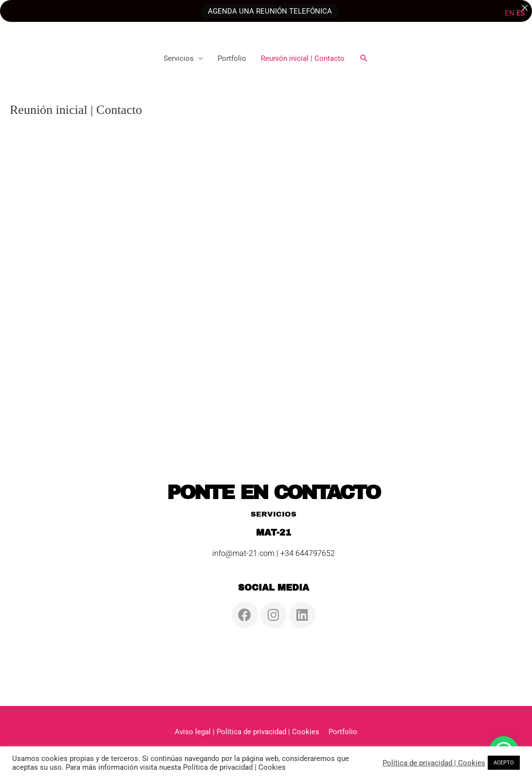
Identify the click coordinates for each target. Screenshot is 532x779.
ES (521, 13)
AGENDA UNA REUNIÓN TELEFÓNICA (270, 11)
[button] (364, 58)
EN (510, 13)
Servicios (179, 58)
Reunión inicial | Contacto (303, 58)
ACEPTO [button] (504, 763)
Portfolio (232, 58)
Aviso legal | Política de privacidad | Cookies (247, 732)
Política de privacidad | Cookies (434, 763)
